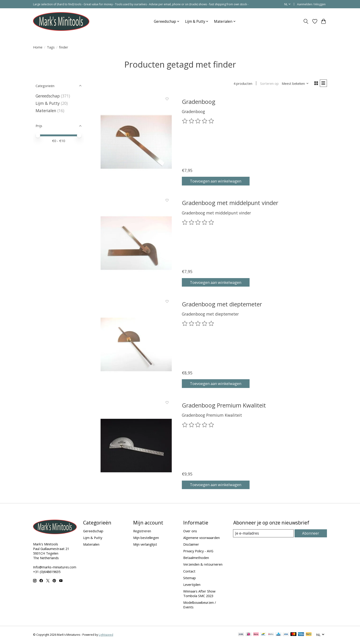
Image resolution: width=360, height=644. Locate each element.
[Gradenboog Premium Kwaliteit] (136, 446)
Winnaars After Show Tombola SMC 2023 (199, 594)
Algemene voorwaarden (201, 538)
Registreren (142, 532)
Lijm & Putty (48, 103)
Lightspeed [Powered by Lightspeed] (106, 635)
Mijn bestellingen (146, 538)
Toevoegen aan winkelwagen (219, 181)
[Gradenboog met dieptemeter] (136, 345)
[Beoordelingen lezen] (198, 122)
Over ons (190, 532)
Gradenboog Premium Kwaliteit (224, 406)
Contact (189, 572)
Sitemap (190, 578)
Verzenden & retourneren (203, 565)
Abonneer (311, 534)
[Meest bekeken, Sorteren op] (294, 84)
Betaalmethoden (196, 558)
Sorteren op (268, 84)
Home (38, 47)
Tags (51, 47)
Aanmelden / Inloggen (311, 4)
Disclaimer (191, 545)
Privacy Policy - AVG (198, 552)
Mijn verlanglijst (145, 545)
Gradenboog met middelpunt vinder (230, 204)
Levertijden (192, 585)
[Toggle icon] (306, 21)
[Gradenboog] (136, 143)
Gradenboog (199, 102)
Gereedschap (48, 96)
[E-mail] (264, 534)
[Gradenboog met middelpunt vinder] (136, 244)
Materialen (46, 111)
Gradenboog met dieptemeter (222, 305)
